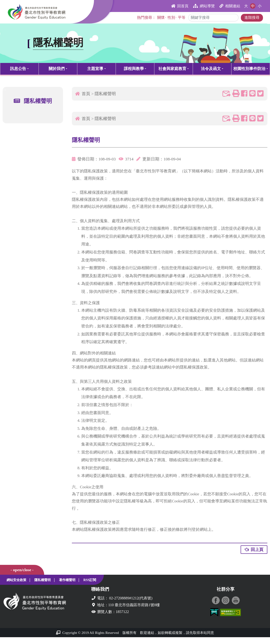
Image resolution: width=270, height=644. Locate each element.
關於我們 (57, 69)
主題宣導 (95, 69)
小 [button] (260, 6)
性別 (171, 17)
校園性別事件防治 (249, 69)
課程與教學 (134, 69)
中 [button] (253, 6)
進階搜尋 (252, 17)
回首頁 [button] (180, 6)
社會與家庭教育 (172, 69)
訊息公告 (18, 69)
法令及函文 (211, 69)
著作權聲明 (67, 580)
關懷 (161, 17)
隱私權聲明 (107, 94)
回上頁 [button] (256, 550)
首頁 (88, 94)
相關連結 (230, 6)
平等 (182, 17)
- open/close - (22, 570)
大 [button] (246, 6)
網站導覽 (204, 6)
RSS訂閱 (90, 580)
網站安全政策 (16, 580)
